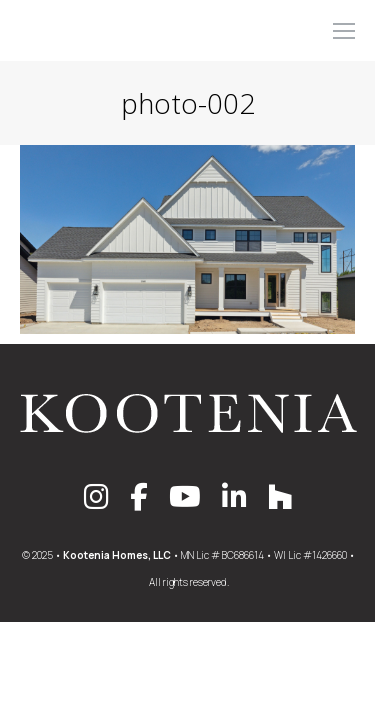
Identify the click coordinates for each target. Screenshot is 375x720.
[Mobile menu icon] (344, 31)
